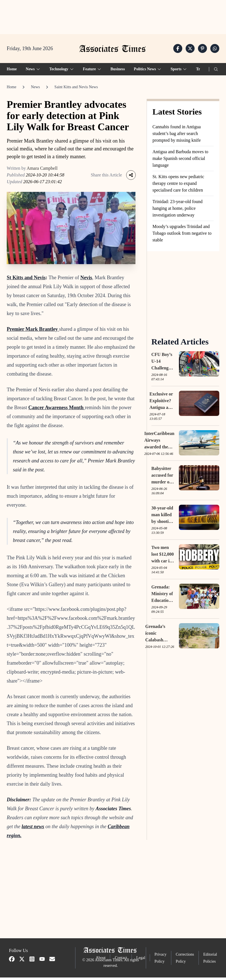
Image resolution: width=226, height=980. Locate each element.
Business (118, 72)
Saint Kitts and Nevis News (76, 89)
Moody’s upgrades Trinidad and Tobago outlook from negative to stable (182, 236)
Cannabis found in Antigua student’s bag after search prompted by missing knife (177, 136)
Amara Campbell (42, 171)
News (35, 89)
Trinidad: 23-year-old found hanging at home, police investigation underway (178, 211)
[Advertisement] (113, 17)
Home (12, 72)
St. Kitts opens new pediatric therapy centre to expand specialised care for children (178, 186)
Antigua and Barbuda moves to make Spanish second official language (180, 161)
